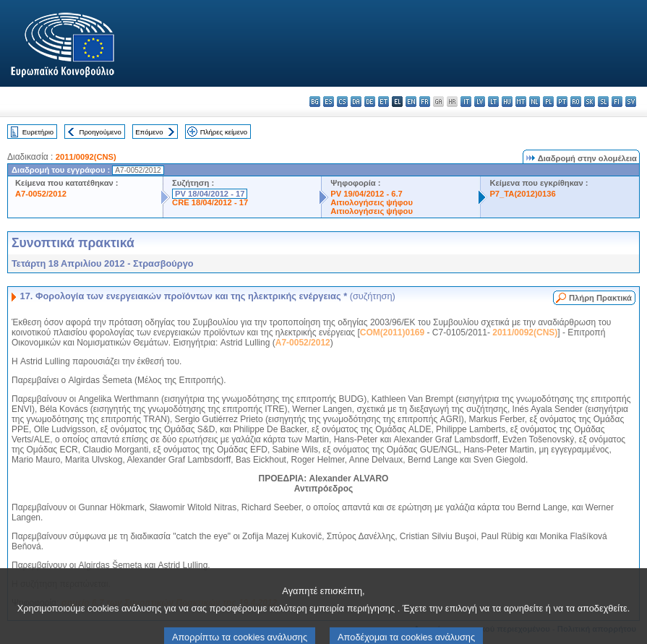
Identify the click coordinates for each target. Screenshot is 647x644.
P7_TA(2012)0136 (522, 194)
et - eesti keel (384, 102)
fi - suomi (617, 102)
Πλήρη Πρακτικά (600, 298)
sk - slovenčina (590, 102)
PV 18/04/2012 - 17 (210, 194)
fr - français (425, 102)
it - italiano (466, 102)
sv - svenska (631, 102)
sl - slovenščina (603, 102)
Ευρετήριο (38, 132)
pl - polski (548, 102)
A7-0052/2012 (41, 194)
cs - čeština (342, 102)
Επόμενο (149, 132)
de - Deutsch (370, 102)
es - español (329, 102)
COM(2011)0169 (392, 332)
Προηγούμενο (100, 132)
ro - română (576, 102)
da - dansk (356, 102)
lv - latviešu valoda (480, 102)
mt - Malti (521, 102)
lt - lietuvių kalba (493, 102)
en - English (411, 102)
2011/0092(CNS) (86, 157)
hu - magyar (507, 102)
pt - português (562, 102)
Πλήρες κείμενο (224, 132)
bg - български (315, 102)
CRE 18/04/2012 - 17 (210, 202)
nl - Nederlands (535, 102)
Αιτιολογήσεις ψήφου (372, 202)
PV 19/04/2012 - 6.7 (367, 194)
